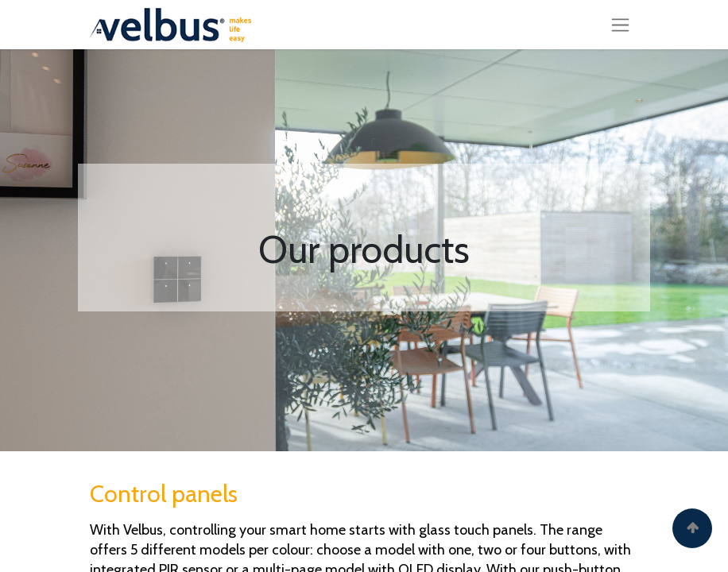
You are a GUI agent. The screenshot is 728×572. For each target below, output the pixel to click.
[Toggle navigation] (620, 25)
